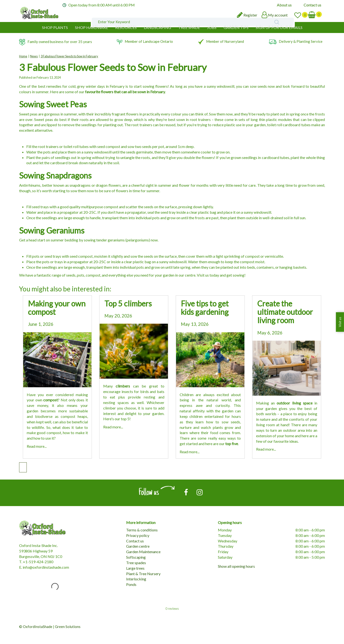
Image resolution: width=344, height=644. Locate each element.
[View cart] (315, 14)
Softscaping (136, 557)
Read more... (37, 446)
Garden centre (138, 546)
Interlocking (136, 579)
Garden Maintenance (143, 552)
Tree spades (136, 563)
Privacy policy (138, 535)
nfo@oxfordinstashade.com (46, 567)
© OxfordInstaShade (36, 627)
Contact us (135, 541)
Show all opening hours (236, 566)
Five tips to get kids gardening (205, 308)
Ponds (131, 584)
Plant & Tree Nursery (143, 574)
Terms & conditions (142, 530)
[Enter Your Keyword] (147, 16)
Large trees (135, 568)
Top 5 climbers (128, 303)
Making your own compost (57, 308)
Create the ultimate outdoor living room (285, 312)
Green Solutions (68, 627)
